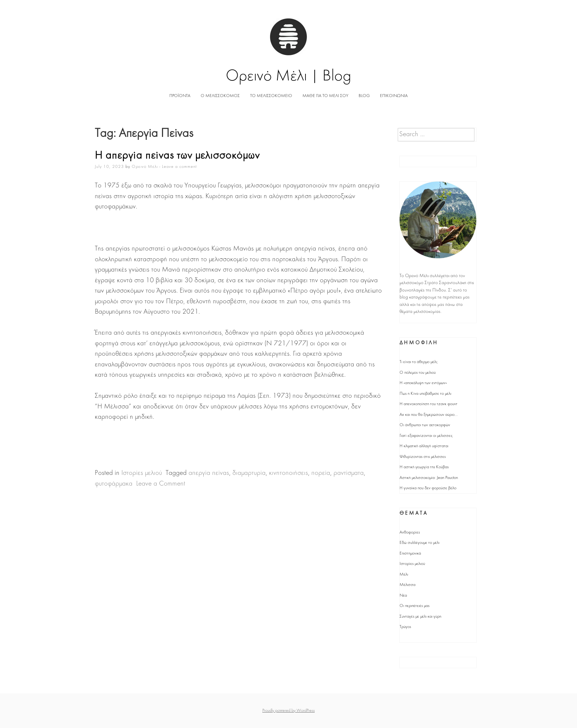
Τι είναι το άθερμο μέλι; (419, 362)
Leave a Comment (161, 484)
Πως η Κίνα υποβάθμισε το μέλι (425, 394)
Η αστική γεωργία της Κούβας (424, 467)
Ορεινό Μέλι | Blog (289, 77)
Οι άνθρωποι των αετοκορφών (425, 425)
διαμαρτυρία (249, 473)
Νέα (403, 596)
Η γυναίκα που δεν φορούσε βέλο (428, 488)
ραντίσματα (349, 473)
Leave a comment (179, 167)
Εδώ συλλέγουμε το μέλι (419, 543)
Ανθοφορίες (410, 532)
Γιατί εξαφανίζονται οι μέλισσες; (426, 436)
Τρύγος (405, 627)
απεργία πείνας (209, 473)
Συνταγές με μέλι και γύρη (420, 617)
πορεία (321, 473)
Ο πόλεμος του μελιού (418, 373)
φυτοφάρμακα (114, 484)
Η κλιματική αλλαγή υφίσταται (424, 446)
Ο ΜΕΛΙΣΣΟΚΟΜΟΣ (220, 96)
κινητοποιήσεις (288, 473)
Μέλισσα (407, 585)
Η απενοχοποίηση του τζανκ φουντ (429, 404)
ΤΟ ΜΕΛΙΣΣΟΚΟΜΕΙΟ (271, 96)
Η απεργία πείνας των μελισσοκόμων (177, 156)
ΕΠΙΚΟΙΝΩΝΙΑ (394, 96)
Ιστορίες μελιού (142, 473)
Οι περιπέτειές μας (414, 606)
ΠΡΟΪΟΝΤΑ (180, 96)
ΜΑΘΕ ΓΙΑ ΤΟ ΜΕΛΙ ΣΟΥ (325, 96)
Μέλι (404, 575)
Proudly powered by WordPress (288, 711)
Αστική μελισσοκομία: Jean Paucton (429, 478)
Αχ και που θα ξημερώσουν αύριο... (429, 415)
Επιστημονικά (410, 553)
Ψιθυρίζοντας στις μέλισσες (423, 457)
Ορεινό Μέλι (145, 167)
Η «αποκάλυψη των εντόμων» (423, 383)
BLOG (364, 96)
